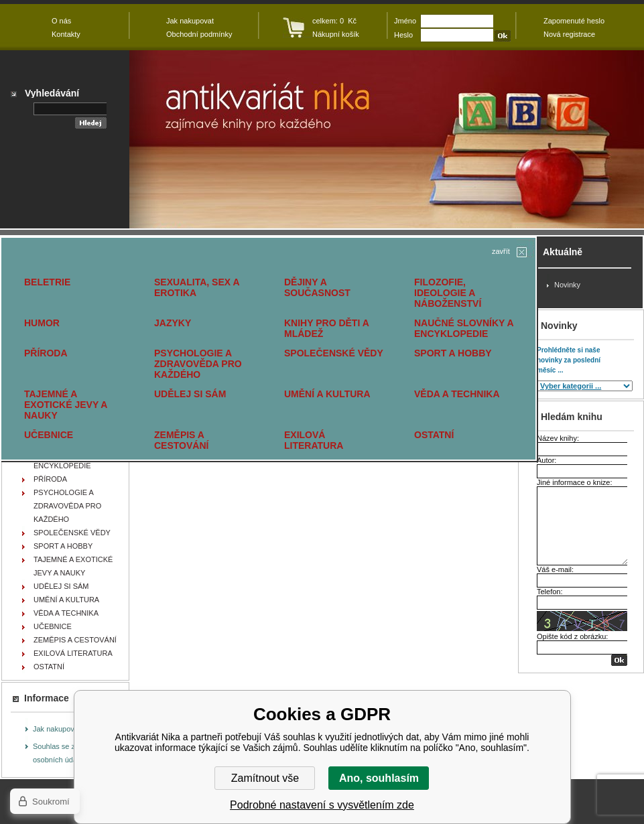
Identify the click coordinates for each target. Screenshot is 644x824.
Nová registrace (569, 34)
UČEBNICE (49, 435)
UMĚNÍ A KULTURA (327, 394)
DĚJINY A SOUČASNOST (317, 287)
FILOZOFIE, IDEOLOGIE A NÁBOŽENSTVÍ (448, 293)
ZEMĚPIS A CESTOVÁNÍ (181, 440)
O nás (61, 21)
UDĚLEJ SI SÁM (190, 394)
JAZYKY (173, 323)
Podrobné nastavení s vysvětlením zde (322, 805)
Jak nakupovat (57, 729)
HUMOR (42, 323)
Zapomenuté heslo (574, 21)
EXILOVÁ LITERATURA (314, 440)
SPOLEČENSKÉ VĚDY (334, 353)
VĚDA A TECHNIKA (457, 394)
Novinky (567, 285)
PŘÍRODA (46, 353)
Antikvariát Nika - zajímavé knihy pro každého (387, 139)
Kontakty (66, 34)
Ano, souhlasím (379, 778)
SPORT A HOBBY (453, 353)
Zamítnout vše (265, 778)
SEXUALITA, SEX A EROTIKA (197, 287)
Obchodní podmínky (199, 34)
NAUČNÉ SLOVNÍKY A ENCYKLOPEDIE (464, 328)
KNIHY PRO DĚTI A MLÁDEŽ (326, 328)
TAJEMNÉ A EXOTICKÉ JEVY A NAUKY (66, 405)
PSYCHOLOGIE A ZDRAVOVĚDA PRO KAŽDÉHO (198, 364)
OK (619, 660)
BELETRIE (47, 282)
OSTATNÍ (434, 435)
